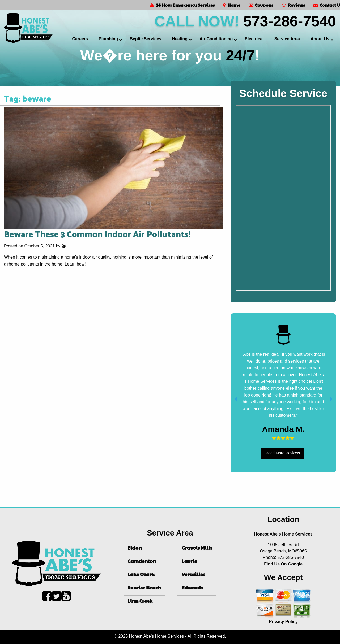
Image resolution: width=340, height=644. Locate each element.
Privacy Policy (283, 622)
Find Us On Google (283, 564)
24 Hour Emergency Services (182, 5)
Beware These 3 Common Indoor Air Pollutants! (97, 235)
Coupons (261, 5)
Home (232, 5)
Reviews (294, 5)
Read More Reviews (283, 453)
